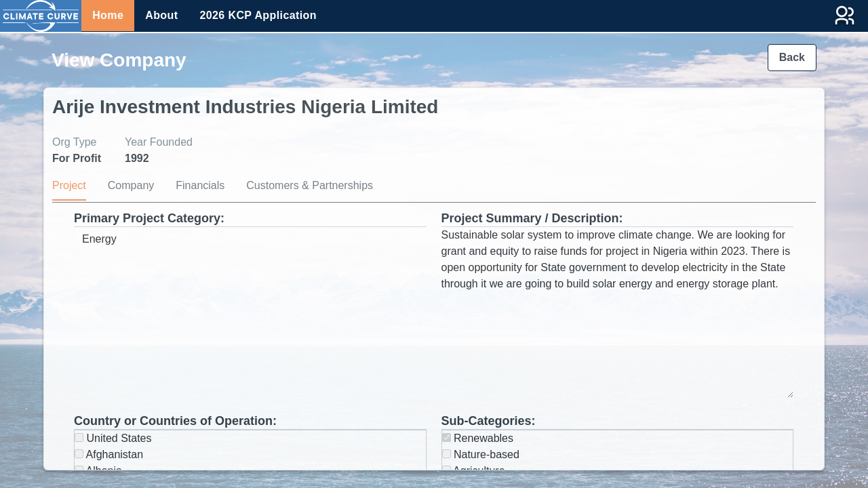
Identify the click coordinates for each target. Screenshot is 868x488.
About (161, 15)
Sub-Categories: (489, 421)
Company (131, 185)
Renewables (478, 438)
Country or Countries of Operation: (175, 421)
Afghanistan (109, 454)
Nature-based (481, 454)
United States (113, 438)
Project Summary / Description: (532, 218)
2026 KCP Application (258, 15)
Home (108, 15)
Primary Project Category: (149, 218)
